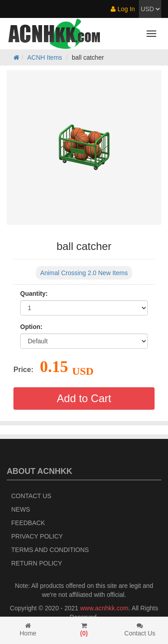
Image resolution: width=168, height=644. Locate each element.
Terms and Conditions (50, 550)
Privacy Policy (37, 536)
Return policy (37, 563)
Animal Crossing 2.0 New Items (84, 273)
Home (28, 630)
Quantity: (34, 294)
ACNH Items (45, 57)
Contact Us (31, 496)
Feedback (28, 523)
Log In (123, 9)
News (21, 509)
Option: (31, 327)
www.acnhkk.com (104, 608)
